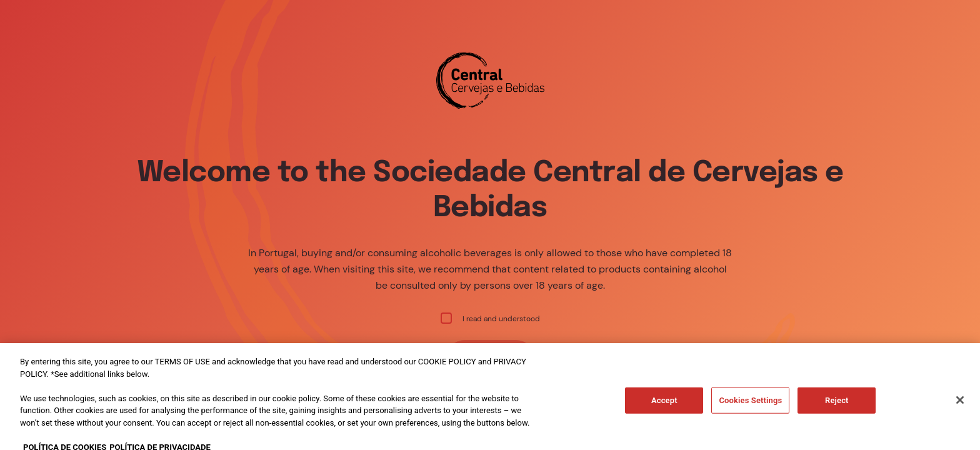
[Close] (960, 416)
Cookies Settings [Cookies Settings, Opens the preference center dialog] (750, 416)
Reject (837, 416)
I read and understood (490, 318)
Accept (664, 416)
